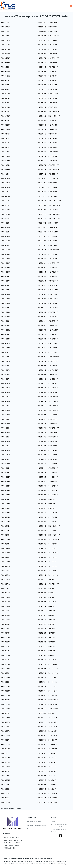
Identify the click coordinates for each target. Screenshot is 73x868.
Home (53, 822)
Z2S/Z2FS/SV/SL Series (11, 808)
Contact (53, 832)
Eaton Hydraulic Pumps (58, 829)
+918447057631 (34, 821)
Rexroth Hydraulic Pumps (59, 824)
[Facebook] (61, 836)
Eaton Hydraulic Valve (58, 827)
